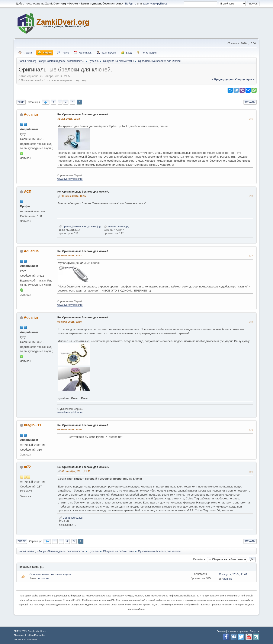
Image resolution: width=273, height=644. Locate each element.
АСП (28, 192)
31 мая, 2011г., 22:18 (69, 119)
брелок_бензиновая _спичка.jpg (80, 226)
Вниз (21, 102)
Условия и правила (238, 631)
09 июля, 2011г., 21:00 (70, 429)
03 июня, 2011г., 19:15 (74, 196)
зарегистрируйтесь (155, 4)
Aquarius (31, 114)
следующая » (245, 79)
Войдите (131, 4)
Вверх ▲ (255, 631)
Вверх (22, 541)
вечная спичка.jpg (116, 226)
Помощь (221, 631)
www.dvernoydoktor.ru (70, 179)
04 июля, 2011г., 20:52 (70, 255)
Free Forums (31, 640)
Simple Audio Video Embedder (29, 635)
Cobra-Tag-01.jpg (71, 518)
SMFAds (18, 640)
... (60, 102)
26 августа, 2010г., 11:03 (233, 574)
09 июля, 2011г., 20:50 (70, 322)
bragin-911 (33, 425)
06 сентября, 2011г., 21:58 (76, 471)
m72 (27, 467)
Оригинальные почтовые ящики (50, 574)
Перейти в (199, 559)
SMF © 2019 (20, 631)
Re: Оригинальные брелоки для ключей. (83, 115)
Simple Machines (37, 631)
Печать (250, 102)
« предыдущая (222, 79)
